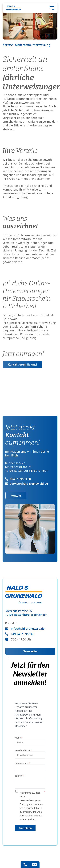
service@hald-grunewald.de (26, 484)
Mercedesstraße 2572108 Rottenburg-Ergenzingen (26, 613)
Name (18, 738)
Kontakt (16, 495)
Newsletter (30, 651)
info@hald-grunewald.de (25, 629)
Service (8, 45)
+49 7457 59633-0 (20, 634)
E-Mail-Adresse (23, 750)
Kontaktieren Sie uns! (22, 364)
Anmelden (25, 828)
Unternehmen (22, 763)
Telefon (19, 776)
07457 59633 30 (18, 479)
